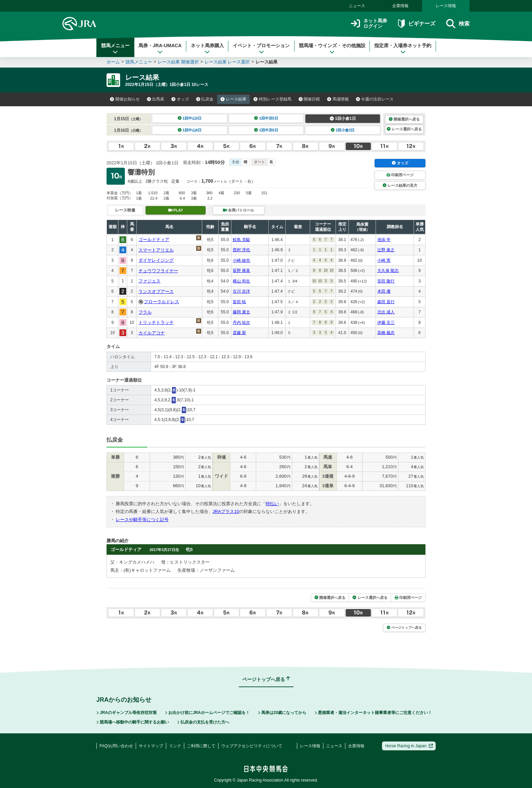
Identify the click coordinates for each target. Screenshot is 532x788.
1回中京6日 (266, 130)
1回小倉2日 (343, 130)
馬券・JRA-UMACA (160, 49)
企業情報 (400, 6)
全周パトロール (239, 210)
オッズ (180, 99)
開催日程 (309, 99)
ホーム (113, 62)
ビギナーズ (416, 24)
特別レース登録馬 (272, 99)
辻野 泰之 (386, 250)
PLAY (176, 210)
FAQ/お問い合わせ (116, 746)
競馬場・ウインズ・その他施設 (332, 49)
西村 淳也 (241, 250)
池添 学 (384, 240)
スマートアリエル (156, 250)
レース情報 (446, 6)
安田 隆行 (386, 281)
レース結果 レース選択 (227, 62)
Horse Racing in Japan (409, 746)
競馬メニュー (115, 49)
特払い (272, 504)
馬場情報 (338, 99)
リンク (175, 746)
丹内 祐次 (241, 323)
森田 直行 (386, 302)
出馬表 (156, 99)
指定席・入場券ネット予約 (403, 49)
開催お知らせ (125, 99)
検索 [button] (458, 24)
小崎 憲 (384, 260)
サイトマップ (151, 746)
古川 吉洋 (241, 291)
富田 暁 (239, 302)
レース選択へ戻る (404, 129)
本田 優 (384, 291)
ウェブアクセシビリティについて (252, 746)
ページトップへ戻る (404, 628)
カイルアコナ (152, 333)
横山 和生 (241, 281)
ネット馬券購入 (207, 49)
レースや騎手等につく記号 (142, 520)
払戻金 (205, 99)
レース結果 (233, 99)
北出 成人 (386, 312)
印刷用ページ (400, 175)
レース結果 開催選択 (178, 62)
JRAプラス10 (226, 511)
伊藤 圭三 (386, 323)
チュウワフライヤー (158, 271)
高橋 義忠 (386, 333)
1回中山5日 (190, 118)
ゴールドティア (154, 240)
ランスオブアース (156, 291)
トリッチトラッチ (156, 322)
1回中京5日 (266, 118)
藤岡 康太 (241, 312)
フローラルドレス (161, 302)
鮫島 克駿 (241, 240)
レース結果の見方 (400, 185)
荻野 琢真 (241, 271)
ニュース (357, 6)
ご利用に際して (201, 746)
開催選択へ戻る (404, 119)
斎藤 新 (239, 333)
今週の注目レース (375, 99)
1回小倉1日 (343, 118)
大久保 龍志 (388, 271)
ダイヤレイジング (156, 260)
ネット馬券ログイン (369, 24)
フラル (145, 312)
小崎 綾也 (241, 260)
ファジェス (149, 281)
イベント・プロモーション (261, 49)
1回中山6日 (190, 130)
